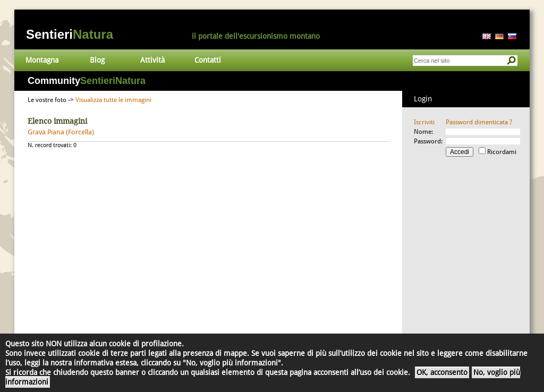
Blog (97, 60)
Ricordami (502, 152)
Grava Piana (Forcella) (61, 132)
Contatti (208, 60)
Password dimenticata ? (479, 122)
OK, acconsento (442, 372)
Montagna (42, 60)
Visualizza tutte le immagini (113, 100)
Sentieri (70, 34)
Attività (152, 60)
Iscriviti (424, 122)
